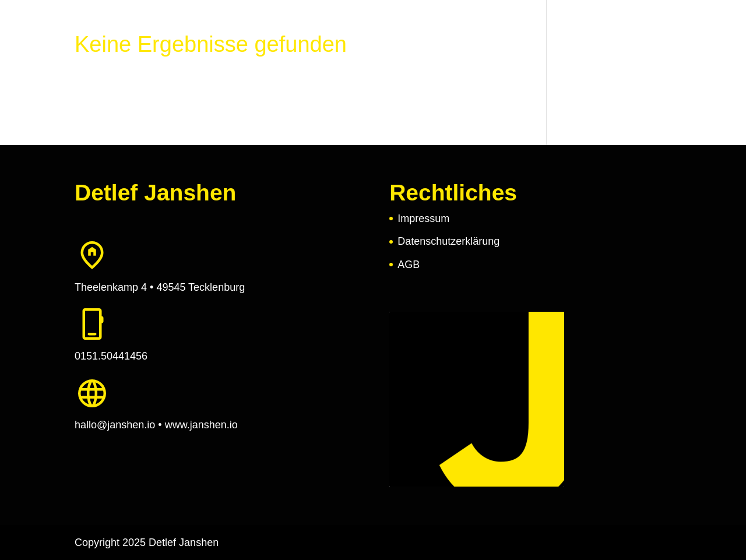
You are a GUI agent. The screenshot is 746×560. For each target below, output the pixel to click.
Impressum (423, 219)
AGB (409, 265)
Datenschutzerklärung (448, 241)
